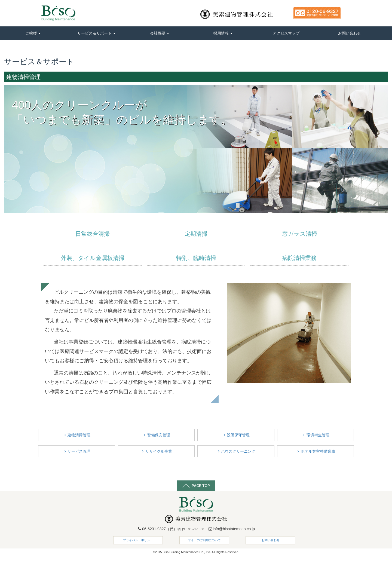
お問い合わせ (350, 33)
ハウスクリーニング (236, 451)
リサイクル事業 (156, 451)
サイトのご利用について (204, 540)
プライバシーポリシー (138, 540)
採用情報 (223, 33)
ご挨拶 (33, 33)
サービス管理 (76, 451)
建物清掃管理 (76, 435)
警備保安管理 (156, 435)
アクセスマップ (286, 33)
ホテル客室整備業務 (316, 451)
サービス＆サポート (96, 33)
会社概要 (160, 33)
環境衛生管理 (316, 435)
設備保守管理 (236, 435)
